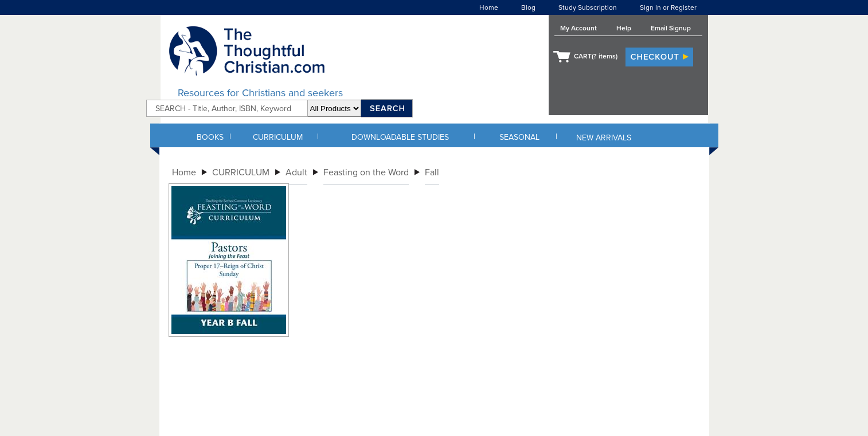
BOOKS (210, 137)
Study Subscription (588, 7)
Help (624, 28)
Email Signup (671, 28)
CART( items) (596, 56)
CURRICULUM (278, 137)
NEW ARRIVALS (604, 138)
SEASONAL (519, 137)
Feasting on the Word (366, 172)
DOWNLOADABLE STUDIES (400, 137)
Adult (296, 172)
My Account (578, 28)
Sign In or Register (668, 7)
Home (489, 7)
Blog (528, 7)
